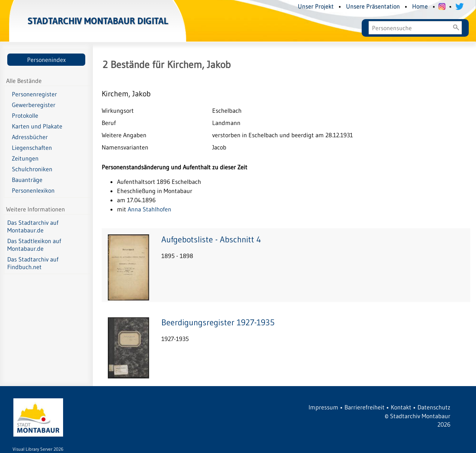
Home (420, 6)
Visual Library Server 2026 (38, 449)
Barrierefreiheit (365, 407)
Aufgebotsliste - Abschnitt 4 (211, 239)
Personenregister (34, 94)
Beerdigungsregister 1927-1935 (218, 322)
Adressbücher (30, 137)
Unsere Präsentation (373, 6)
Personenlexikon (33, 190)
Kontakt (401, 407)
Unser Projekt (316, 6)
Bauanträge (27, 180)
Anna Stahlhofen (149, 209)
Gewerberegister (34, 105)
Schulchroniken (32, 169)
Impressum (323, 407)
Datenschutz (434, 407)
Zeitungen (25, 158)
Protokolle (25, 115)
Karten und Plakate (37, 126)
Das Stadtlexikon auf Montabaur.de (34, 245)
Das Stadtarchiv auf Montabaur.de (33, 226)
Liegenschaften (32, 148)
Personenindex (46, 60)
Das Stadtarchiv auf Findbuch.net (33, 263)
